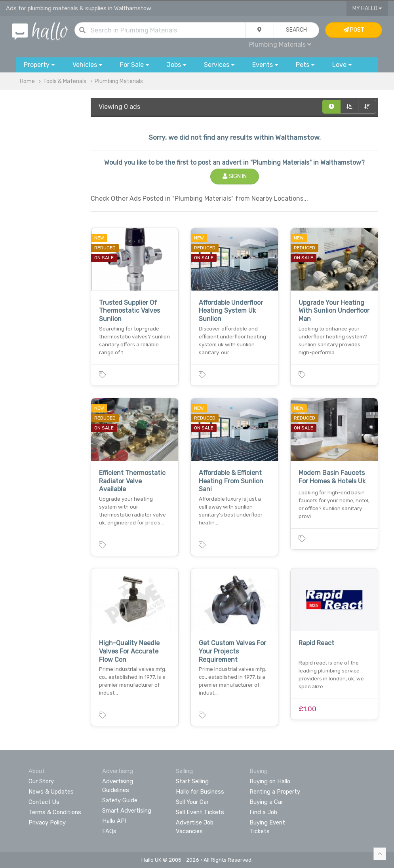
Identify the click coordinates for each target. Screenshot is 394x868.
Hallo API (114, 821)
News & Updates (51, 792)
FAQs (109, 831)
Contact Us (44, 802)
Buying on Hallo (270, 781)
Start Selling (192, 781)
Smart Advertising (127, 811)
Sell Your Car (192, 802)
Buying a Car (266, 802)
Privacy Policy (47, 822)
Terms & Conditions (55, 812)
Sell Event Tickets (200, 812)
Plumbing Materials (280, 45)
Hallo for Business (200, 792)
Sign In (235, 176)
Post (354, 30)
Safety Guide (120, 800)
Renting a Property (275, 792)
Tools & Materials (65, 81)
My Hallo (367, 9)
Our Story (41, 781)
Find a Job (263, 812)
